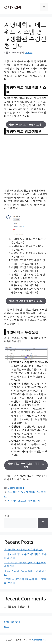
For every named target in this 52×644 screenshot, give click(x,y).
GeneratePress (39, 640)
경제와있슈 (13, 7)
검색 (7, 516)
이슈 (7, 626)
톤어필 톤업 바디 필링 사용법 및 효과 (24, 549)
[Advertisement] (26, 161)
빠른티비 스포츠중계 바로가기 (24, 501)
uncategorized (16, 488)
